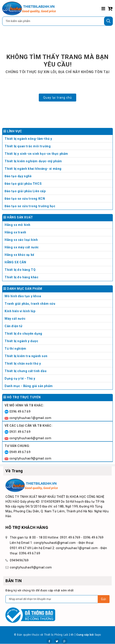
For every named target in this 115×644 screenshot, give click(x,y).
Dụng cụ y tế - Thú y (58, 379)
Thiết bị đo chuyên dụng (58, 335)
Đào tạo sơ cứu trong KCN (25, 199)
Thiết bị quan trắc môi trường (28, 146)
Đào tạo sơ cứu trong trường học (30, 206)
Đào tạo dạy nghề (18, 176)
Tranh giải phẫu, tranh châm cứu (58, 305)
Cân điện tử (58, 327)
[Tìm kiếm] (108, 21)
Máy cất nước (58, 320)
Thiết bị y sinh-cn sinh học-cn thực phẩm (36, 154)
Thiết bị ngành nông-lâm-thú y (28, 139)
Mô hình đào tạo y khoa (58, 297)
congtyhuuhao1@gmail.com (30, 418)
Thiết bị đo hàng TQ (20, 270)
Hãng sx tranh (58, 233)
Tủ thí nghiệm (58, 350)
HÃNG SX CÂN (58, 263)
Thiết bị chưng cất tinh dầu (26, 371)
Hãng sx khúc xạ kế (58, 256)
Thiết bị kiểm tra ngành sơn (26, 356)
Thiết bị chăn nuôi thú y (58, 364)
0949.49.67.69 (20, 452)
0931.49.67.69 (20, 432)
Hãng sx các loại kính (58, 241)
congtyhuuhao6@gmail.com (30, 438)
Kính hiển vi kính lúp (58, 312)
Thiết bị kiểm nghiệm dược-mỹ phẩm (33, 161)
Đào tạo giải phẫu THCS (23, 184)
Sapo (98, 635)
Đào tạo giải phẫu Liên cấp (25, 191)
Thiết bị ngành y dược (21, 341)
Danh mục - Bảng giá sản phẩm (29, 386)
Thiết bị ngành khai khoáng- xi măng (33, 169)
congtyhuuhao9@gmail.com (30, 458)
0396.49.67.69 (20, 411)
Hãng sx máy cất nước (58, 248)
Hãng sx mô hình (58, 226)
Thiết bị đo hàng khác (22, 277)
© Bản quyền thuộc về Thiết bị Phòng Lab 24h (44, 635)
